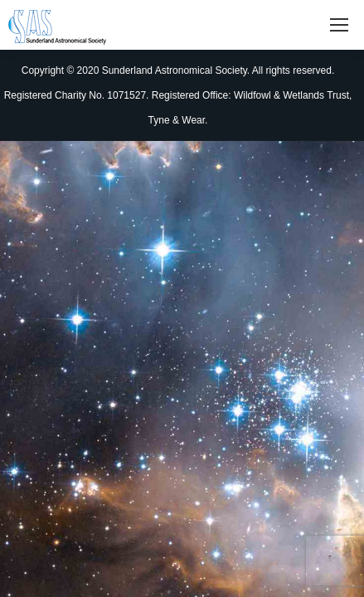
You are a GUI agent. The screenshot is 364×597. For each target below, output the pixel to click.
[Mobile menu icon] (339, 25)
